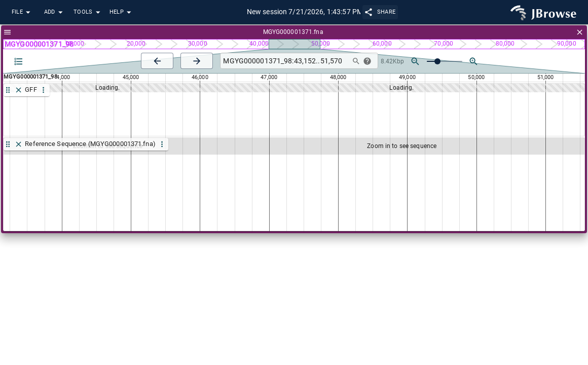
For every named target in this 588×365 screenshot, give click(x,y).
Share (380, 12)
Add (55, 12)
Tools (88, 12)
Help (122, 12)
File (22, 12)
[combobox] (284, 61)
